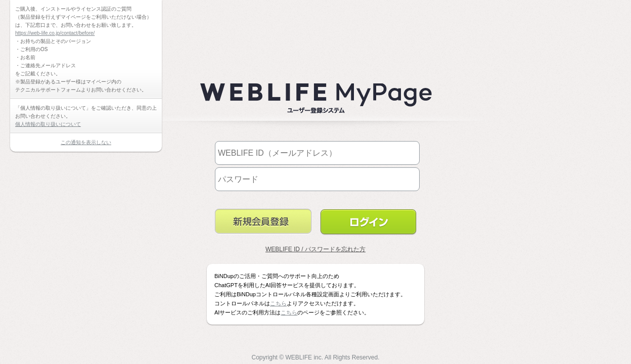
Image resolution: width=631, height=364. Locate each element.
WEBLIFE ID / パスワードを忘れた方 (315, 249)
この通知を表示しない (86, 142)
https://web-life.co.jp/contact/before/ (55, 33)
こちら (278, 303)
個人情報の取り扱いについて (48, 124)
